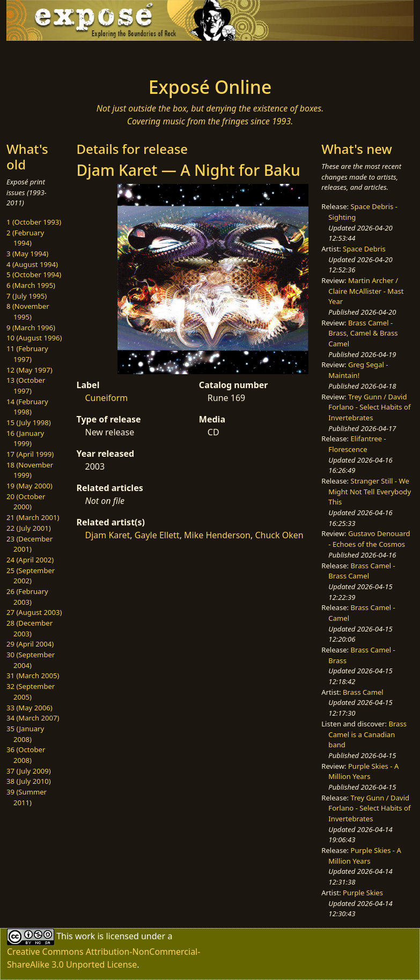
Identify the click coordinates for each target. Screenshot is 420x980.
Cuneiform (106, 398)
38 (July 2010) (29, 781)
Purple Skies (363, 893)
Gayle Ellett (157, 535)
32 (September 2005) (31, 692)
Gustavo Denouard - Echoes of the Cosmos (369, 539)
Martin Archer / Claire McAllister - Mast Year (366, 291)
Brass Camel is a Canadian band (367, 734)
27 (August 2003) (34, 612)
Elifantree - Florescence (357, 444)
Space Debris (364, 249)
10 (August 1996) (34, 338)
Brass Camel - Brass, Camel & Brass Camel (363, 333)
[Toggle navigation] (45, 56)
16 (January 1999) (25, 439)
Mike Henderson (217, 535)
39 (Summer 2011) (27, 797)
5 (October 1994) (34, 274)
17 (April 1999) (30, 454)
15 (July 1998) (29, 422)
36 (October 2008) (26, 755)
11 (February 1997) (27, 354)
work (85, 936)
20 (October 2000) (26, 502)
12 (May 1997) (30, 370)
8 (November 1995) (28, 311)
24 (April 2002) (30, 560)
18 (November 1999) (30, 470)
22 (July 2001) (29, 528)
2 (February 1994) (25, 238)
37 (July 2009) (29, 771)
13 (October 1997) (26, 385)
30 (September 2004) (31, 660)
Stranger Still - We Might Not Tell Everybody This (370, 491)
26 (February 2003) (27, 597)
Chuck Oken (279, 535)
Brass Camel (363, 692)
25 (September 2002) (31, 576)
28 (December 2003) (30, 628)
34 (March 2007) (33, 718)
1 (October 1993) (34, 222)
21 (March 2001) (33, 517)
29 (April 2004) (30, 644)
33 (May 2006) (30, 708)
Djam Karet (107, 535)
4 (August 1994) (32, 264)
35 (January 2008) (25, 734)
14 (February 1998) (27, 407)
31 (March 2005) (33, 675)
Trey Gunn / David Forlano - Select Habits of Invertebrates (369, 407)
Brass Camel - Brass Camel (362, 571)
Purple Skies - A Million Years (363, 771)
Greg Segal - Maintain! (358, 370)
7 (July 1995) (27, 296)
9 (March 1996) (31, 328)
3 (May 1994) (27, 254)
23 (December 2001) (30, 544)
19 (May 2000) (30, 486)
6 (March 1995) (31, 285)
